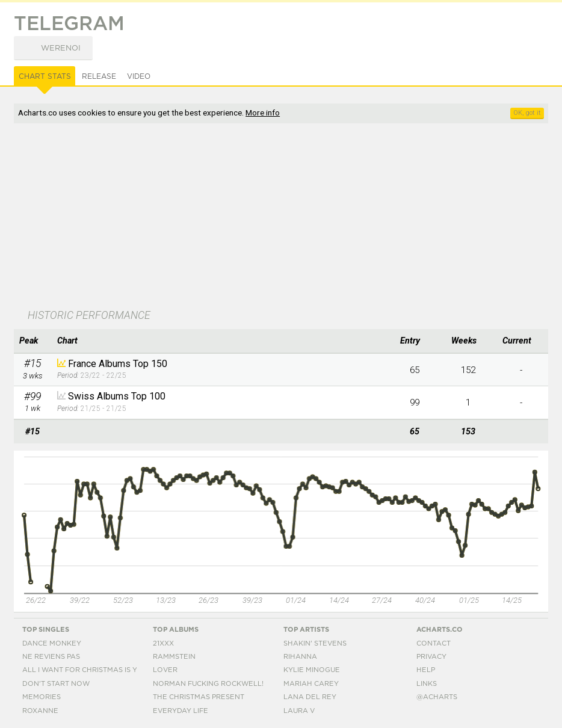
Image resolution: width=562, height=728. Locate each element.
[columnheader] (32, 341)
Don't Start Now (56, 684)
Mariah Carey (311, 684)
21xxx (163, 643)
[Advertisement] (217, 217)
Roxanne (40, 711)
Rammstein (174, 657)
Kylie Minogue (312, 670)
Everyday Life (181, 711)
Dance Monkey (52, 643)
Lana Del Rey (310, 697)
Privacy (431, 657)
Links (427, 684)
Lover (165, 670)
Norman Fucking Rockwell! (208, 684)
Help (426, 670)
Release (99, 76)
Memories (42, 697)
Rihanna (300, 657)
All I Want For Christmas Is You (85, 670)
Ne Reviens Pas (51, 657)
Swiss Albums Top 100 (117, 396)
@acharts (437, 697)
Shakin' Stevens (315, 643)
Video (139, 76)
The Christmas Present (199, 697)
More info (263, 113)
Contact (434, 643)
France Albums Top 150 (118, 364)
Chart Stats (45, 76)
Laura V (299, 711)
